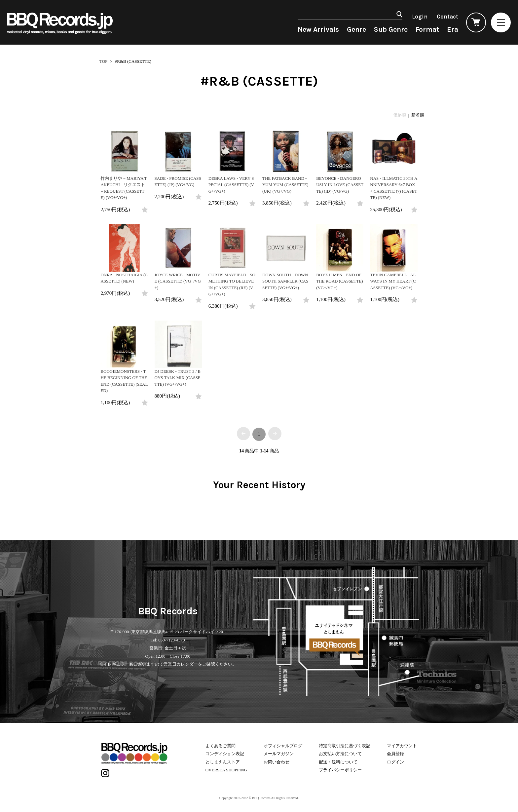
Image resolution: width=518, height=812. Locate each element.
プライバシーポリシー (340, 770)
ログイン (395, 762)
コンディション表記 (225, 754)
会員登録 (395, 754)
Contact (447, 17)
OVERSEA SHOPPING (226, 770)
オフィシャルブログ (283, 746)
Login (420, 17)
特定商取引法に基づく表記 (345, 746)
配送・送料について (338, 762)
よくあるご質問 (221, 746)
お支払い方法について (340, 754)
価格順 (400, 115)
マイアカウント (402, 746)
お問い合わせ (277, 762)
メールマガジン (279, 754)
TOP (103, 61)
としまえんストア (223, 762)
